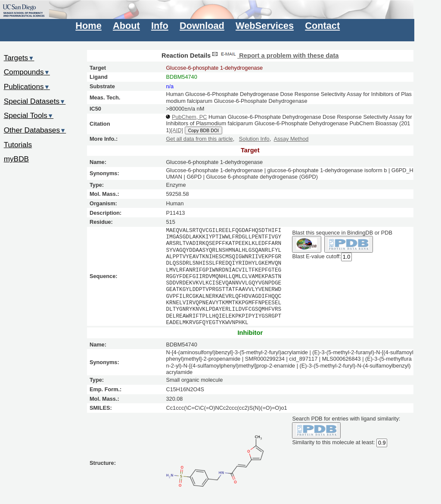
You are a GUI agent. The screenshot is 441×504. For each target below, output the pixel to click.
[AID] (177, 130)
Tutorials (18, 145)
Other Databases (35, 130)
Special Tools (29, 115)
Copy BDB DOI (203, 130)
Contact (322, 26)
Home (88, 26)
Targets (19, 58)
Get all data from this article (199, 139)
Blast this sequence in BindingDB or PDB (342, 233)
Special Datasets (35, 101)
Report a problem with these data (275, 56)
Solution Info (254, 139)
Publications (27, 87)
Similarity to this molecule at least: (333, 442)
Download (202, 26)
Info (160, 26)
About (126, 26)
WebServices (265, 26)
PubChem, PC (189, 117)
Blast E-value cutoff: (316, 256)
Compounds (27, 72)
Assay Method (291, 139)
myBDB (16, 159)
